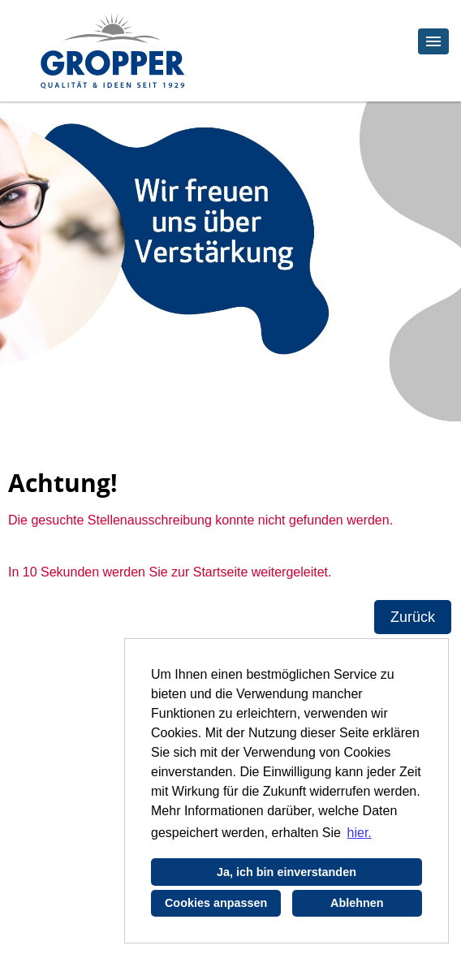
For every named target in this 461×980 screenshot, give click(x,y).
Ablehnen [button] (357, 903)
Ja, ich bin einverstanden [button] (287, 872)
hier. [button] (360, 833)
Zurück (413, 617)
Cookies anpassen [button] (216, 903)
